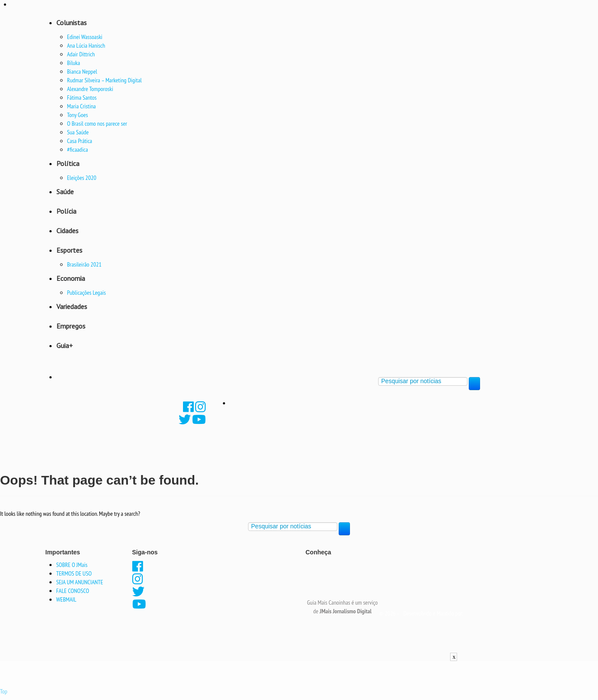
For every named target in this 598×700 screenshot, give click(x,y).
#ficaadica (78, 150)
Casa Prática (80, 141)
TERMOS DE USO (74, 573)
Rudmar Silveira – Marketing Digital (105, 80)
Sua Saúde (78, 132)
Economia (71, 278)
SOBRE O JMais (72, 565)
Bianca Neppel (82, 72)
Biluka (74, 63)
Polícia (66, 211)
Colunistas (72, 23)
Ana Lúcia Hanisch (86, 46)
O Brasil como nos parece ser (97, 124)
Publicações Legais (87, 293)
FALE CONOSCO (73, 591)
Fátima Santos (82, 98)
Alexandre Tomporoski (90, 89)
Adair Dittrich (81, 54)
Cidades (67, 231)
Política (68, 163)
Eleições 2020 (82, 178)
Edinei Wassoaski (85, 37)
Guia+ (65, 345)
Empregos (71, 326)
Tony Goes (78, 115)
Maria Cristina (82, 106)
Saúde (65, 192)
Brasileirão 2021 (85, 264)
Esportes (69, 250)
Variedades (72, 306)
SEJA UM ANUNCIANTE (80, 582)
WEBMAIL (67, 599)
